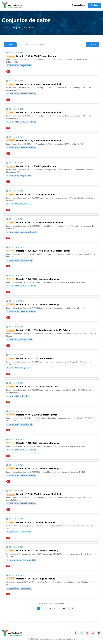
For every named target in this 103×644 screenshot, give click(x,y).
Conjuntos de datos (23, 27)
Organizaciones (78, 5)
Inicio (5, 27)
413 (63, 609)
